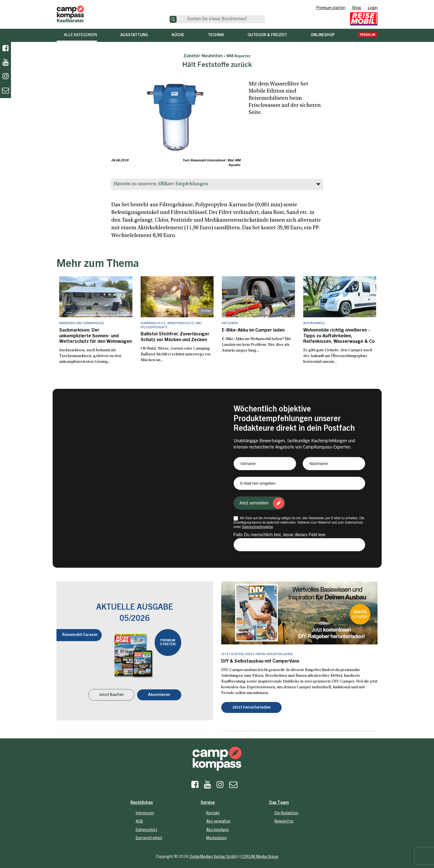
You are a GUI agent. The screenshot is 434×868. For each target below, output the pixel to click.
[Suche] (173, 19)
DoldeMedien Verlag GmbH (213, 855)
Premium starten (331, 8)
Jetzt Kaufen (111, 693)
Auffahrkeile (314, 323)
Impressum (145, 812)
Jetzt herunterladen (251, 706)
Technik (216, 35)
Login (373, 8)
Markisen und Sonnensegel (82, 323)
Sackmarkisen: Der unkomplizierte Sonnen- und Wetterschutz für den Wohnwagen (94, 335)
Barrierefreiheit (149, 837)
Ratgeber (230, 323)
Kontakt (213, 812)
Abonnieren (159, 693)
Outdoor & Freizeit (267, 35)
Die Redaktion (286, 812)
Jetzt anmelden (254, 502)
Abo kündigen (218, 828)
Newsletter (284, 820)
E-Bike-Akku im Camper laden (251, 330)
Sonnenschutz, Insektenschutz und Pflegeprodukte (171, 325)
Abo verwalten (218, 820)
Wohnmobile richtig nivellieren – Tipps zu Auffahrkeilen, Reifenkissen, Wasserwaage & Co (336, 335)
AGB (139, 820)
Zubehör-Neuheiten (203, 56)
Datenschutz (147, 828)
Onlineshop (323, 35)
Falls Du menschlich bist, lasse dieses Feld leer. (280, 533)
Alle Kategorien (80, 35)
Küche (178, 35)
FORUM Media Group (259, 855)
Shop (357, 8)
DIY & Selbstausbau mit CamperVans (258, 660)
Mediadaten (216, 837)
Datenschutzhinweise (257, 526)
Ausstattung (134, 35)
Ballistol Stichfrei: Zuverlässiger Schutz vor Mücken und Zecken (173, 337)
